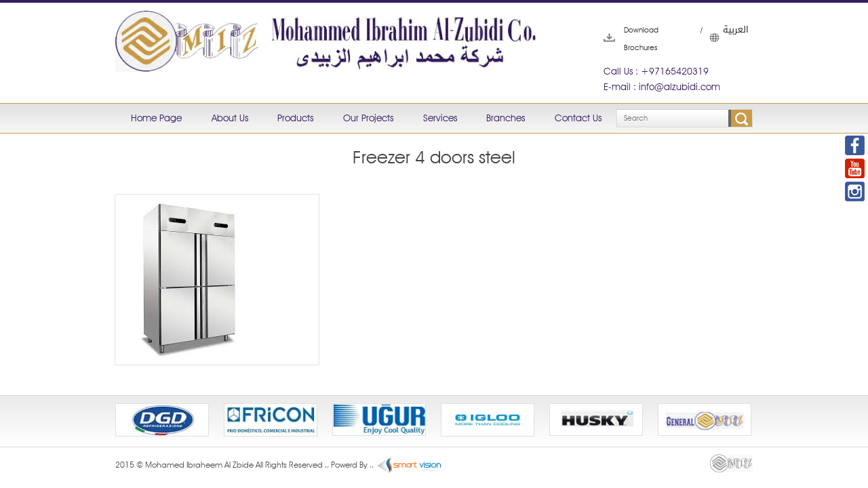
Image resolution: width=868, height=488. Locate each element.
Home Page (156, 118)
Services (440, 118)
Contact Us (578, 118)
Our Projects (368, 118)
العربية (716, 37)
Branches (506, 118)
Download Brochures (624, 39)
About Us (230, 118)
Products (295, 118)
